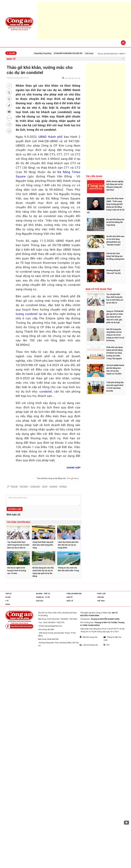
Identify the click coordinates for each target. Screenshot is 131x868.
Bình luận (13, 515)
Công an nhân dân (74, 594)
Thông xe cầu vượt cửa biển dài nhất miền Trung (68, 569)
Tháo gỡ (14, 487)
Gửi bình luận (15, 509)
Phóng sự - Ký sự (43, 597)
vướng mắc (35, 487)
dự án (45, 487)
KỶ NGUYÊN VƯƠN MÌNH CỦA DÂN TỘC (72, 53)
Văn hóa (101, 597)
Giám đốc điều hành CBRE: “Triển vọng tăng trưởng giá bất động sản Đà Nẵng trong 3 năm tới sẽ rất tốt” (106, 206)
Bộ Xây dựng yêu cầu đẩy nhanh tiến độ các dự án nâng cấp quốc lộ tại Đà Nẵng (43, 572)
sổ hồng (63, 487)
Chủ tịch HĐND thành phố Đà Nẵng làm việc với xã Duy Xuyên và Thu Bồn (115, 370)
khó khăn (24, 487)
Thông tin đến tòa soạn (112, 639)
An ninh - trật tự (43, 594)
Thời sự (8, 594)
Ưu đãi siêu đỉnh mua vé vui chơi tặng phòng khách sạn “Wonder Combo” (115, 241)
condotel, (46, 392)
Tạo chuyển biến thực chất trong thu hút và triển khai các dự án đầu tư (18, 545)
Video (8, 604)
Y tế (7, 601)
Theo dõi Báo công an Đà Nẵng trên (58, 478)
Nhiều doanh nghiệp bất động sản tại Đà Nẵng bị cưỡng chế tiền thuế (115, 186)
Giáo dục (40, 601)
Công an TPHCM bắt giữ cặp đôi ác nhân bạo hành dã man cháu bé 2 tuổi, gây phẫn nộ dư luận (115, 317)
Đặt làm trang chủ (89, 637)
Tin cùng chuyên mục (19, 522)
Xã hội (8, 597)
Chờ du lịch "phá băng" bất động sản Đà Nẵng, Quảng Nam (115, 256)
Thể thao (101, 601)
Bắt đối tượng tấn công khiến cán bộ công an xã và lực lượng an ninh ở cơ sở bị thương (115, 335)
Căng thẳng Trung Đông (47, 53)
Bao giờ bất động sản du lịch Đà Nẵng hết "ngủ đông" (115, 222)
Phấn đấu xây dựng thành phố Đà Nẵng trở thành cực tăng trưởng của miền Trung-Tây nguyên (114, 353)
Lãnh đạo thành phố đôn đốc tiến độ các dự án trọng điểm (68, 545)
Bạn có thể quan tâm (99, 289)
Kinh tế (11, 59)
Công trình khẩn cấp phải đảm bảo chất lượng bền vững (43, 545)
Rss (107, 645)
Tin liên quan (94, 176)
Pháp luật (101, 594)
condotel (53, 487)
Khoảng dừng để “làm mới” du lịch (114, 272)
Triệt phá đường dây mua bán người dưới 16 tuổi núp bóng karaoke (115, 387)
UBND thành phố (50, 137)
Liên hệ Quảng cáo (89, 645)
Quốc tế (70, 601)
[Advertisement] (106, 116)
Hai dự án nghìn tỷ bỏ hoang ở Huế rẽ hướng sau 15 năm (17, 571)
